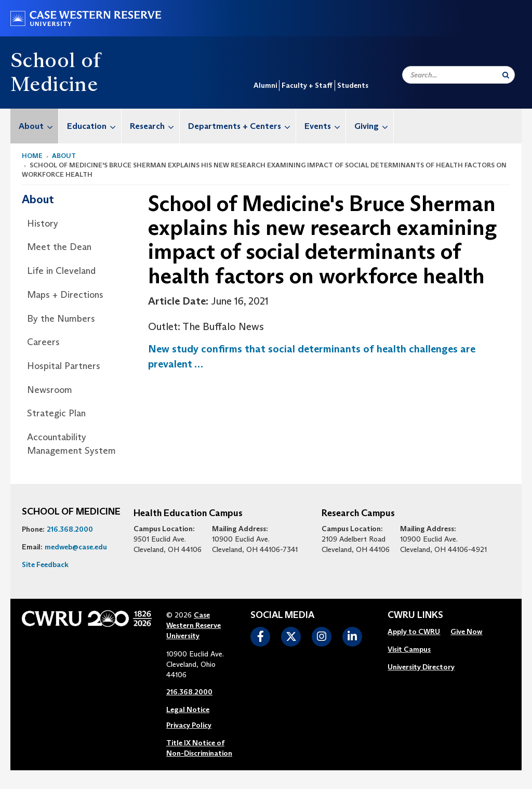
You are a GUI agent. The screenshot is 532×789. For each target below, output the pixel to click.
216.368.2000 (70, 529)
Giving (374, 126)
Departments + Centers (242, 126)
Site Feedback (45, 564)
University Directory (421, 667)
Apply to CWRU (414, 632)
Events (325, 126)
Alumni (265, 85)
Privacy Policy (189, 725)
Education (94, 126)
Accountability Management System (71, 444)
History (43, 223)
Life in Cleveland (61, 271)
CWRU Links (415, 615)
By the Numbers (61, 319)
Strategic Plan (56, 413)
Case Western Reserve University (194, 625)
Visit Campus (409, 649)
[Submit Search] (506, 75)
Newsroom (50, 390)
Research (155, 126)
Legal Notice (188, 709)
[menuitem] (35, 126)
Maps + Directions (65, 295)
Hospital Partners (64, 366)
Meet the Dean (59, 247)
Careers (43, 342)
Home (32, 156)
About (38, 126)
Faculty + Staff (307, 85)
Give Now (466, 632)
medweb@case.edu (76, 547)
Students (353, 85)
